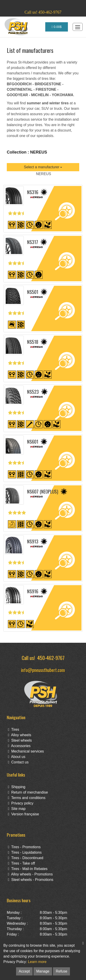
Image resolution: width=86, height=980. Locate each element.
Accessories (19, 746)
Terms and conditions (27, 798)
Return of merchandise (28, 792)
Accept (24, 971)
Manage (43, 971)
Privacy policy (21, 803)
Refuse (61, 971)
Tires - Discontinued (26, 858)
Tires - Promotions (24, 847)
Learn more (37, 962)
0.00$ (57, 27)
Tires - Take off (21, 863)
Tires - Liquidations (25, 852)
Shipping (17, 787)
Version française (23, 814)
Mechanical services (26, 751)
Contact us (18, 762)
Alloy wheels (20, 735)
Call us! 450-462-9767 (43, 12)
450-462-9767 (51, 658)
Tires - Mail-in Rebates (28, 869)
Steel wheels (20, 740)
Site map (17, 809)
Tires (13, 730)
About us (17, 757)
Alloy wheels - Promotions (30, 874)
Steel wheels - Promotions (31, 880)
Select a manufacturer (43, 167)
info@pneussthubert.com (43, 670)
